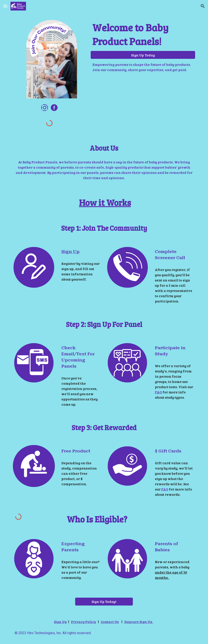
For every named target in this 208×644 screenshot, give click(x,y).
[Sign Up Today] (143, 55)
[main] (143, 34)
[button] (5, 6)
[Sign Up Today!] (104, 601)
